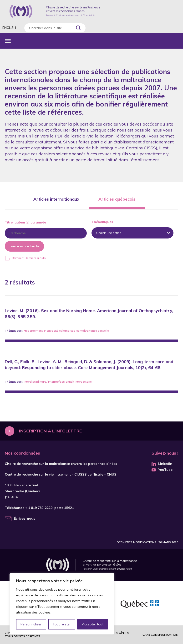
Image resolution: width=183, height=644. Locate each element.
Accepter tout (93, 624)
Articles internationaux (56, 199)
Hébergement (33, 331)
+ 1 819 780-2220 (39, 508)
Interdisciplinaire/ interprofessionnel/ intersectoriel (58, 382)
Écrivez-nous (24, 518)
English (9, 28)
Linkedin (162, 464)
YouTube (162, 470)
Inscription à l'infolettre (50, 431)
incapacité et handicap (60, 331)
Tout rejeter (62, 624)
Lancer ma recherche (24, 246)
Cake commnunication (160, 635)
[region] (62, 604)
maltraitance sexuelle (94, 331)
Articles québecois (117, 199)
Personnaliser (31, 624)
